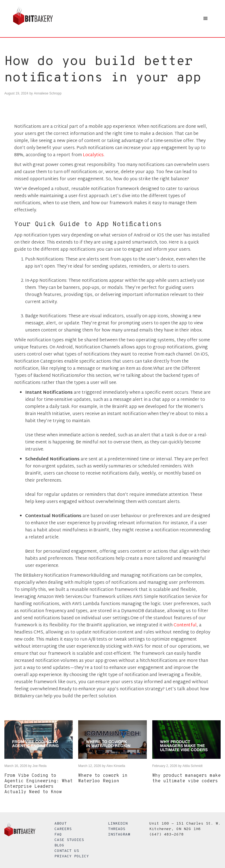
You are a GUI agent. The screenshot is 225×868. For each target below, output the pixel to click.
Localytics (93, 155)
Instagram (119, 835)
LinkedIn (118, 824)
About (61, 824)
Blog (59, 845)
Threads (117, 829)
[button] (206, 19)
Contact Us (67, 851)
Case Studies (69, 840)
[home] (33, 19)
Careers (63, 829)
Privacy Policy (72, 856)
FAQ (58, 835)
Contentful (185, 625)
